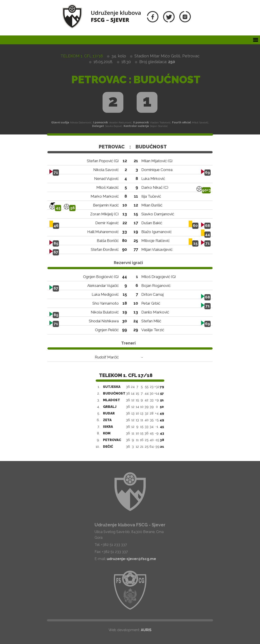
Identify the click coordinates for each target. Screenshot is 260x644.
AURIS (146, 630)
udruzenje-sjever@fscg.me (131, 559)
